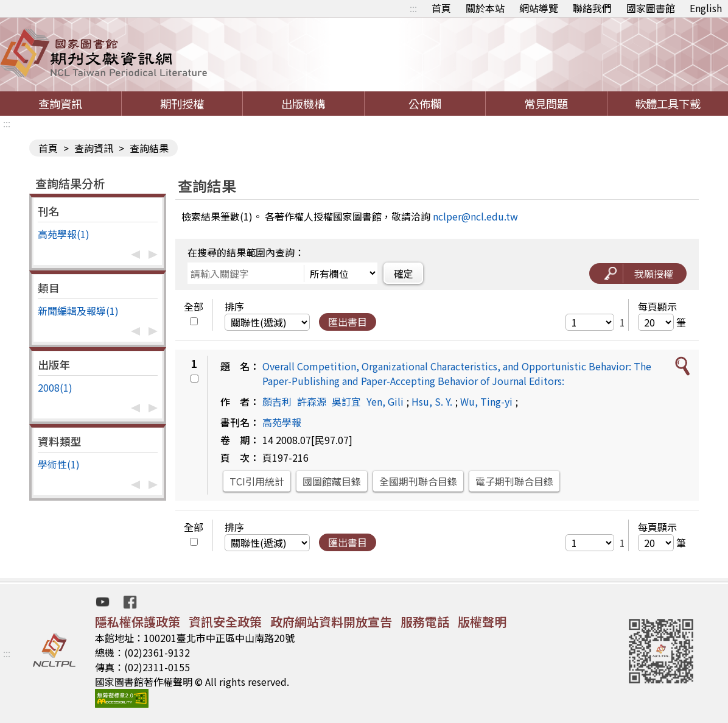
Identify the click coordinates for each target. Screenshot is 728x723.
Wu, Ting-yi (486, 401)
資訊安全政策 (225, 622)
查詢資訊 (60, 104)
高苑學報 (282, 422)
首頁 (441, 8)
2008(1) (55, 387)
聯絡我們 (592, 8)
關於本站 (485, 8)
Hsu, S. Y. (432, 401)
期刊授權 (182, 104)
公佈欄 (425, 104)
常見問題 (546, 104)
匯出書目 (348, 322)
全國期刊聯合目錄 (418, 481)
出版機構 (303, 104)
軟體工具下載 (668, 104)
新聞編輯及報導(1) (78, 311)
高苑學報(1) (64, 234)
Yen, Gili (385, 401)
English (706, 8)
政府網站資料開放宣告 (331, 622)
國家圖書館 (651, 8)
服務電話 (425, 622)
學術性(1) (59, 464)
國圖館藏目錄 (332, 481)
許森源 (312, 401)
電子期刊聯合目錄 (514, 481)
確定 (404, 273)
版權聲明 (482, 622)
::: (413, 8)
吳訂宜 (346, 401)
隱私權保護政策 (138, 622)
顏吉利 (277, 401)
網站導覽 (539, 8)
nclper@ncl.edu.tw (475, 216)
